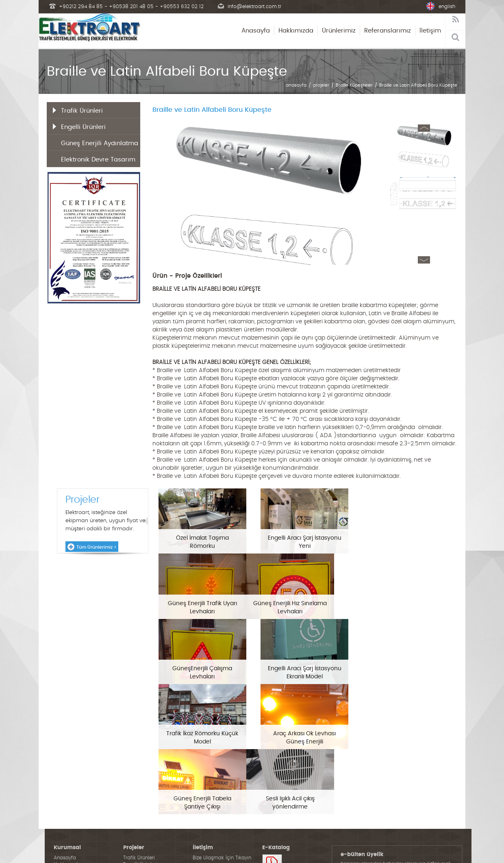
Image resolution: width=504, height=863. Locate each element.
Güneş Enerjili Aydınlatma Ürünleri (100, 146)
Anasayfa (256, 31)
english (447, 7)
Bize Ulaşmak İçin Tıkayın (222, 792)
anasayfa (296, 85)
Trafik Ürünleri (82, 111)
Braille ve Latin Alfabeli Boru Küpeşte (418, 85)
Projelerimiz (67, 805)
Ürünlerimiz (339, 31)
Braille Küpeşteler (354, 85)
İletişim (430, 31)
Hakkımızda (296, 31)
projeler (321, 85)
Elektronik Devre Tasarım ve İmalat (98, 162)
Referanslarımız (388, 31)
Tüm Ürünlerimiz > (96, 547)
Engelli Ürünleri (83, 127)
